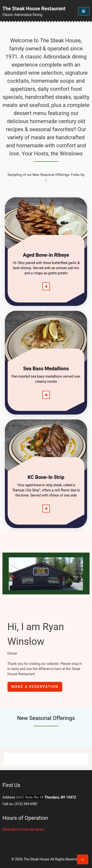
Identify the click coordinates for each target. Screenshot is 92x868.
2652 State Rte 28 (30, 797)
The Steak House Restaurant (34, 9)
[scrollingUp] (83, 859)
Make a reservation (35, 687)
